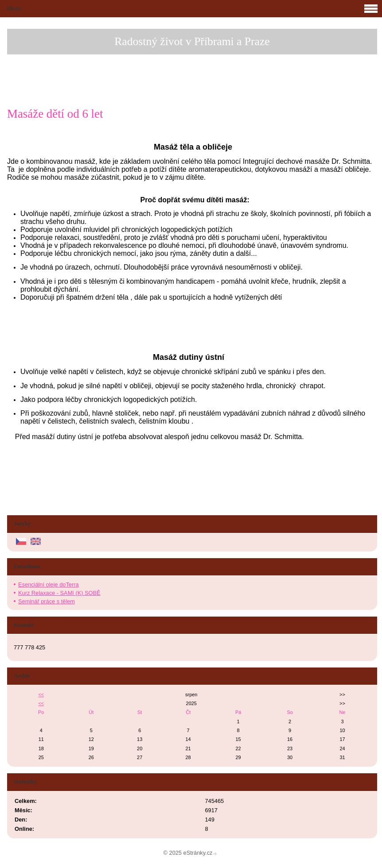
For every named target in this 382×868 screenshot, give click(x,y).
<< (41, 694)
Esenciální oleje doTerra (49, 584)
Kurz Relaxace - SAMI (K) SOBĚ (59, 593)
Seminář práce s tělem (47, 601)
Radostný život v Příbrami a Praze (192, 41)
